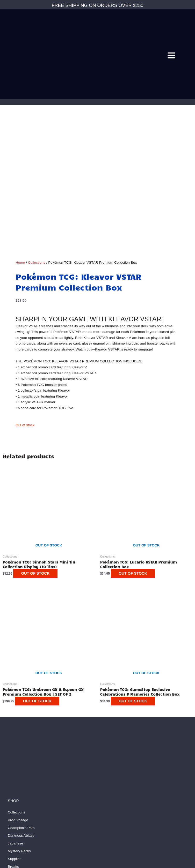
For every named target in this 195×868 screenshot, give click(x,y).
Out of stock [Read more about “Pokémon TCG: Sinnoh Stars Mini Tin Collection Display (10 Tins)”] (38, 440)
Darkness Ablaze (21, 702)
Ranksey (121, 862)
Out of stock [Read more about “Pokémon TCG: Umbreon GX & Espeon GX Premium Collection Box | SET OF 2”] (40, 567)
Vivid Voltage (18, 686)
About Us (15, 763)
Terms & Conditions (23, 787)
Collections (37, 129)
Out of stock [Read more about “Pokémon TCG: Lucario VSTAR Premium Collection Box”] (135, 440)
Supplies (15, 725)
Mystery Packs (19, 717)
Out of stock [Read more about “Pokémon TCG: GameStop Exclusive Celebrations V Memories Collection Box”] (135, 567)
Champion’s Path (21, 694)
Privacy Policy (19, 794)
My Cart (14, 779)
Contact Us (17, 756)
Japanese (15, 710)
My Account (17, 771)
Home (20, 129)
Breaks (13, 733)
